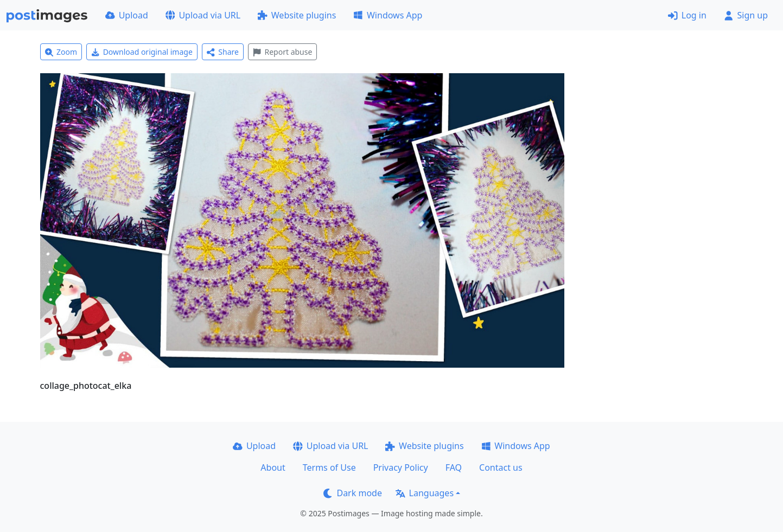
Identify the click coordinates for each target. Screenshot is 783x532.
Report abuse (282, 52)
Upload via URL (203, 15)
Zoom (61, 52)
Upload (127, 15)
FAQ (454, 467)
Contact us (501, 467)
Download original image (142, 52)
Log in (687, 15)
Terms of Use (329, 467)
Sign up (746, 15)
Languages (425, 493)
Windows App (388, 15)
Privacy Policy (401, 467)
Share (223, 52)
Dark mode (353, 493)
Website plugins (297, 15)
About (273, 467)
